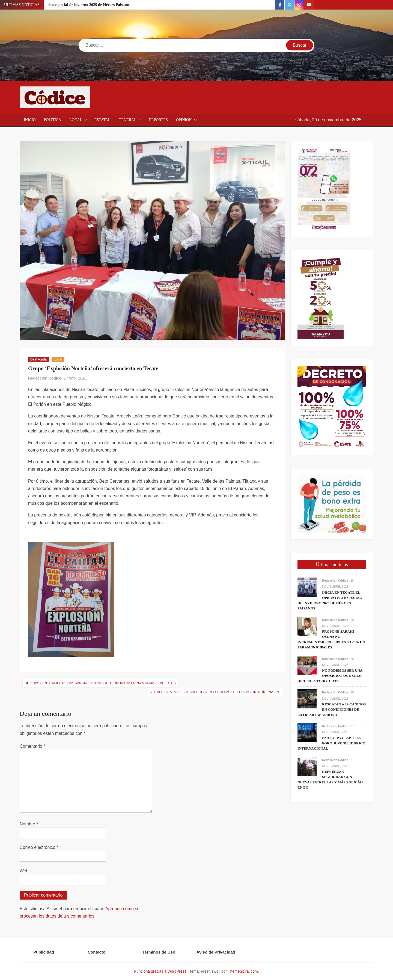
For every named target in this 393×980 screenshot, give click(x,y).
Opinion (184, 120)
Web (24, 871)
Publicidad (44, 952)
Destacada (38, 359)
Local (76, 120)
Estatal (102, 120)
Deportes (158, 120)
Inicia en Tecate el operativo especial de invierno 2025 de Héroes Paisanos (69, 5)
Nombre (29, 824)
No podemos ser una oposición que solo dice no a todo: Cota (330, 676)
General (127, 120)
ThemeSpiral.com (243, 971)
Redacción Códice (45, 378)
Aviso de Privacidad (216, 952)
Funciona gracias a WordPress (160, 971)
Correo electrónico (39, 847)
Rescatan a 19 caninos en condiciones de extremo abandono (332, 710)
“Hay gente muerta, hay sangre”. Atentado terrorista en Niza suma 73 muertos (104, 683)
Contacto (96, 952)
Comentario (32, 746)
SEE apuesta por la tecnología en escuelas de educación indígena (211, 692)
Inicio (30, 120)
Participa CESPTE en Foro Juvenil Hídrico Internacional (331, 743)
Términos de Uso (159, 952)
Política (53, 120)
